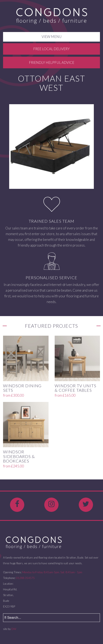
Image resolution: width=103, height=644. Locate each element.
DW (14, 629)
